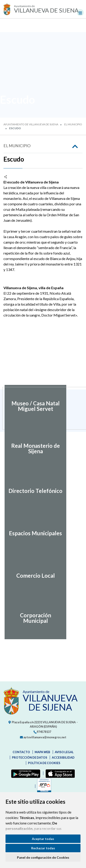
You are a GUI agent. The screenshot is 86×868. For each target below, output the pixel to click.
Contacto (21, 752)
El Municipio (73, 124)
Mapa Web (42, 752)
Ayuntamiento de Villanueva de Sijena (31, 124)
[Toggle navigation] (80, 13)
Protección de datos (30, 757)
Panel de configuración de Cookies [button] (43, 857)
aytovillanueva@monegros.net (43, 737)
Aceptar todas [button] (43, 839)
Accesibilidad (63, 757)
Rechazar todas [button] (43, 848)
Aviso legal (64, 752)
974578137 (42, 732)
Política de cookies (44, 763)
